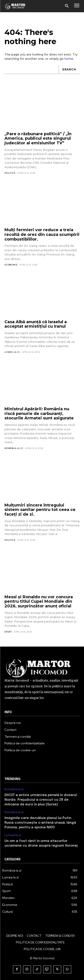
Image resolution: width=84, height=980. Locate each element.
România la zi (14, 448)
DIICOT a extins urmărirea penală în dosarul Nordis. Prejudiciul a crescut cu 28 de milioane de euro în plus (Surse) (41, 800)
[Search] (69, 70)
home (69, 59)
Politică (10, 173)
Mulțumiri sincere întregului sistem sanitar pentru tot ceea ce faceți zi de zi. (40, 510)
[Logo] (15, 6)
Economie (11, 265)
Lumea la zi (12, 352)
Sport (8, 632)
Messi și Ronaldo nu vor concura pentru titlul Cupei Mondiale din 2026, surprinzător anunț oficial (39, 601)
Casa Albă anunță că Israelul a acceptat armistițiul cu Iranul (36, 324)
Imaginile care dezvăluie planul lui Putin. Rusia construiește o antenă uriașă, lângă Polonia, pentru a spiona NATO (40, 823)
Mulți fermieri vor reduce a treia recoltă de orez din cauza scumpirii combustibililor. (42, 234)
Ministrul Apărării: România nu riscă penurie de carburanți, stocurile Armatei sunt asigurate (39, 413)
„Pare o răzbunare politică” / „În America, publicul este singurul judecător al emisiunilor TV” (38, 138)
